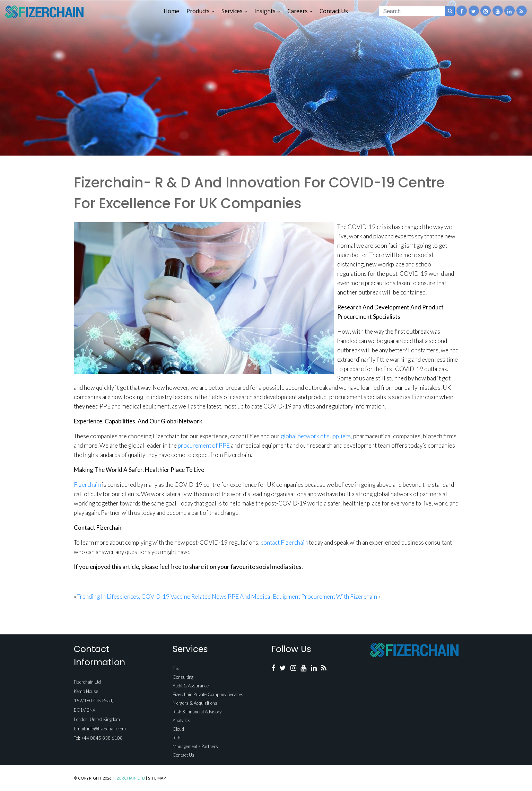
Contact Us (334, 11)
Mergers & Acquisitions (195, 703)
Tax (176, 668)
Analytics (181, 720)
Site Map (157, 778)
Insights (267, 11)
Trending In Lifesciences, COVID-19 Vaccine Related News (152, 596)
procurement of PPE (204, 445)
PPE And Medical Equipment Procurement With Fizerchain (302, 596)
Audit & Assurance (191, 686)
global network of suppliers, (316, 436)
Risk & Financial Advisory (197, 712)
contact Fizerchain (284, 542)
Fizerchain (87, 485)
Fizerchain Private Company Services (208, 694)
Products (200, 11)
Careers (300, 11)
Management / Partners (195, 746)
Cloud (178, 729)
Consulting (183, 677)
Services (234, 11)
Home (171, 11)
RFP (176, 738)
